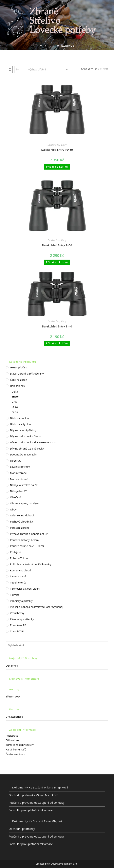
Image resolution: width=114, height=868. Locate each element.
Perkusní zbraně (20, 528)
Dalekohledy (54, 145)
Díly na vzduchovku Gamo (26, 436)
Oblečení (15, 497)
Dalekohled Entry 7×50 (57, 245)
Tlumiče (15, 595)
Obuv (13, 509)
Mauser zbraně (19, 479)
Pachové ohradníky (21, 522)
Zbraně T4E (17, 631)
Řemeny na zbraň (21, 570)
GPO (14, 402)
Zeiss (15, 412)
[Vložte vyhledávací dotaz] (57, 645)
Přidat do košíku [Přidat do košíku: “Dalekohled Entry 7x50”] (57, 262)
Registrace (12, 736)
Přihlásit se (12, 740)
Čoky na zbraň (19, 380)
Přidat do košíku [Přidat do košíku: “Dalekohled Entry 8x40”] (57, 343)
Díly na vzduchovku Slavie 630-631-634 (33, 442)
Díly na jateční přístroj (23, 430)
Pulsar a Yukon (19, 558)
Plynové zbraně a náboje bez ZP (29, 534)
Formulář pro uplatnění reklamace (31, 810)
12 (96, 69)
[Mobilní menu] (66, 46)
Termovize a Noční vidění (25, 589)
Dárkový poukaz (20, 418)
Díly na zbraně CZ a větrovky (27, 449)
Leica (15, 407)
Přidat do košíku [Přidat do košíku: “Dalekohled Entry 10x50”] (57, 167)
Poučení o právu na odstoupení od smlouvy (37, 803)
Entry (64, 145)
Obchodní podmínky (22, 829)
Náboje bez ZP (19, 491)
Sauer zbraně (18, 576)
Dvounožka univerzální (24, 454)
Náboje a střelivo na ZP (24, 485)
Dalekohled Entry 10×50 (57, 150)
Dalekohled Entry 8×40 (57, 326)
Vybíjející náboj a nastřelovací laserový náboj (37, 607)
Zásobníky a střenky (22, 619)
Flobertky (16, 461)
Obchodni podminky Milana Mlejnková (33, 795)
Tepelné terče (18, 582)
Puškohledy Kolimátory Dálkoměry (31, 564)
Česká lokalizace (15, 754)
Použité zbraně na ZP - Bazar (27, 546)
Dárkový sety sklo (20, 424)
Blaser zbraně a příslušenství (27, 374)
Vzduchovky (17, 613)
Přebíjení (15, 552)
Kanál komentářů (16, 749)
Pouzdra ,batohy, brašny (25, 540)
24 (101, 69)
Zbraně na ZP (18, 625)
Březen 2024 (13, 696)
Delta (15, 392)
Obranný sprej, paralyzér (25, 503)
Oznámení (12, 666)
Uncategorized (14, 717)
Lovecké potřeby (20, 467)
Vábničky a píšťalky (21, 601)
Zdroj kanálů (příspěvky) (20, 745)
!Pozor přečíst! (19, 367)
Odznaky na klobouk (22, 515)
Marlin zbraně (18, 473)
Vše (106, 69)
